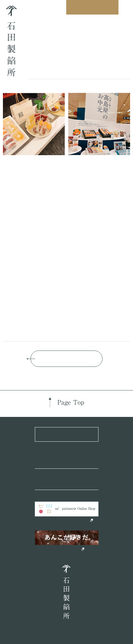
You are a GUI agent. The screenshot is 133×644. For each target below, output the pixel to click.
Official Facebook (68, 461)
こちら (25, 260)
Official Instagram (68, 482)
